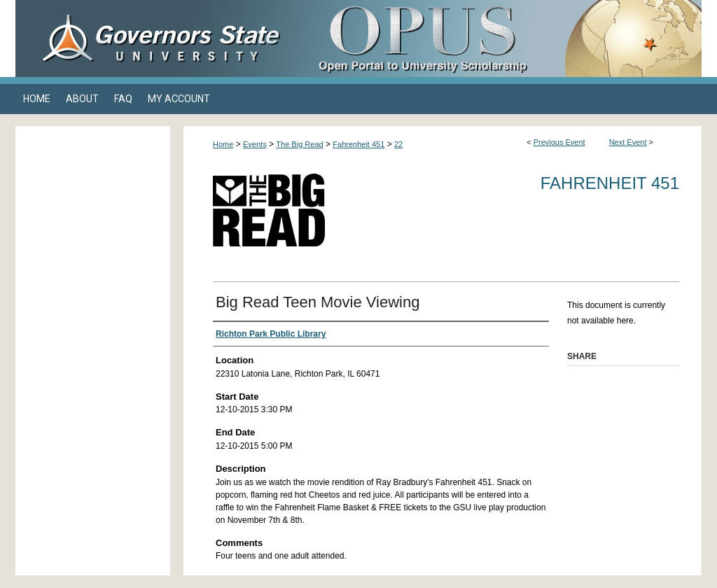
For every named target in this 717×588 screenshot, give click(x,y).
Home (223, 144)
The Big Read (299, 144)
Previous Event (559, 142)
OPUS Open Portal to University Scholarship (499, 38)
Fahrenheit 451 (358, 144)
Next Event (628, 142)
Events (255, 144)
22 (398, 144)
